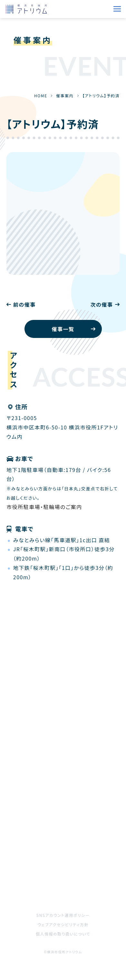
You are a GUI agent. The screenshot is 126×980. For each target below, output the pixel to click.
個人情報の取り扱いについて (63, 934)
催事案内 (65, 96)
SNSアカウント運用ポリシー (63, 915)
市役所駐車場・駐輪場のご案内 (44, 507)
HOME (41, 96)
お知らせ (74, 837)
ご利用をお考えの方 (31, 873)
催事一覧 (63, 329)
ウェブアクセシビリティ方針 (63, 924)
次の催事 (102, 304)
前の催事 (24, 304)
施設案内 (74, 855)
